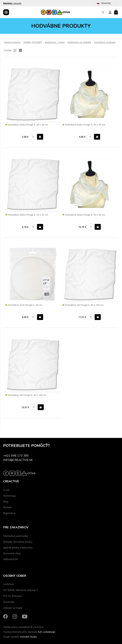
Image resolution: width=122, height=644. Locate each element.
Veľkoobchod (10, 559)
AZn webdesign (47, 632)
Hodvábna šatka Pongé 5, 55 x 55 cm (27, 215)
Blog (6, 501)
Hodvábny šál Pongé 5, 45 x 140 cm (26, 395)
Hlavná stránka (12, 42)
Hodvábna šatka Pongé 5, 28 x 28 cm (27, 125)
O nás (6, 490)
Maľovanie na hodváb (79, 42)
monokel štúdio (28, 637)
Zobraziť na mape (13, 608)
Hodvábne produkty (105, 42)
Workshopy (10, 496)
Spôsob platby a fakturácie (18, 547)
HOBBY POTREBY (33, 42)
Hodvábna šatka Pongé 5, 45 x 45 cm (84, 125)
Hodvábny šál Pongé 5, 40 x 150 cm (83, 305)
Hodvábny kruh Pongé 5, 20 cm (24, 305)
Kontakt (7, 507)
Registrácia (9, 513)
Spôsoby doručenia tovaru (18, 542)
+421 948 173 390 (16, 456)
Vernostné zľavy (12, 553)
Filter (11, 50)
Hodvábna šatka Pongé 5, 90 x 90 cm (84, 215)
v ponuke (12, 3)
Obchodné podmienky (16, 536)
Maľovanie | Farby (55, 42)
